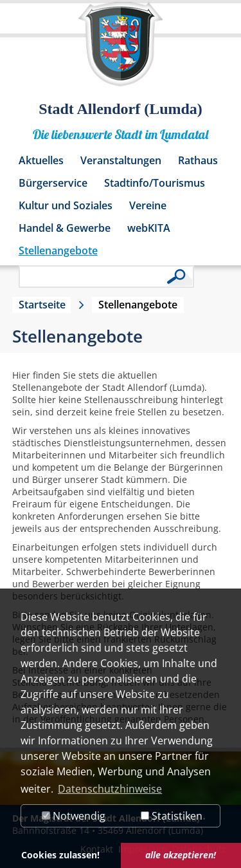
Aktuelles (41, 160)
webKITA (149, 228)
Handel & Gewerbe (65, 228)
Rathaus (198, 160)
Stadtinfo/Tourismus (155, 183)
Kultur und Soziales (66, 205)
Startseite (42, 305)
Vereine (148, 205)
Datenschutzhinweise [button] (110, 789)
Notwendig (74, 816)
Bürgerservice (53, 183)
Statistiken (172, 816)
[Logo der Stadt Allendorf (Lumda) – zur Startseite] (121, 50)
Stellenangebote (58, 250)
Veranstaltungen (121, 160)
